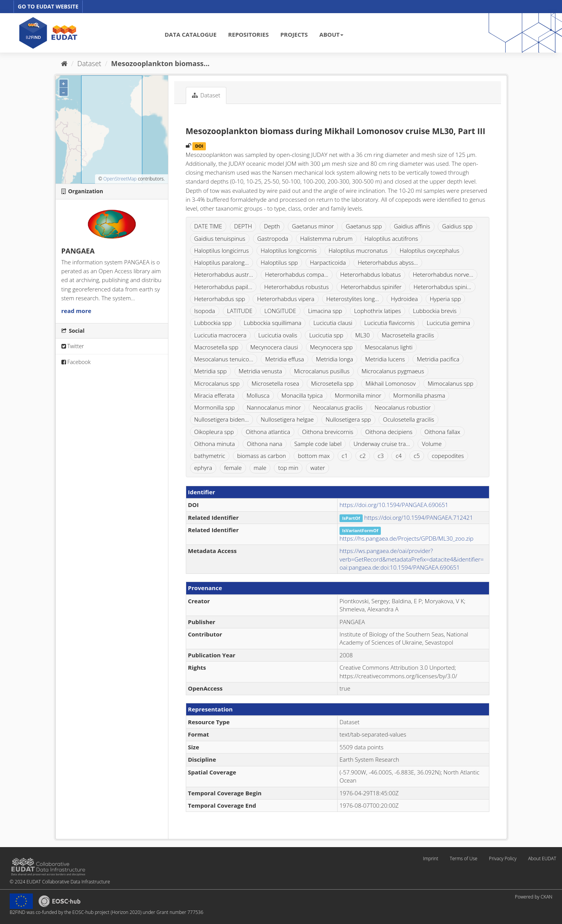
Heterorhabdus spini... (442, 287)
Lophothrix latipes (378, 311)
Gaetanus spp (364, 226)
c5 (417, 456)
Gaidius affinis (412, 226)
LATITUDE (240, 311)
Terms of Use (463, 858)
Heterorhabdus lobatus (371, 274)
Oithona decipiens (389, 432)
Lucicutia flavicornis (389, 323)
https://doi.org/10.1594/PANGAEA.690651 (394, 505)
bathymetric (210, 456)
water (318, 468)
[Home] (64, 63)
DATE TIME (208, 226)
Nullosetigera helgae (287, 419)
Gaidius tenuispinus (220, 238)
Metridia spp (211, 371)
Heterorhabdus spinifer (371, 287)
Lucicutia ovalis (278, 335)
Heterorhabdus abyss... (388, 262)
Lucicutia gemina (448, 323)
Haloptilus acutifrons (391, 238)
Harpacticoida (328, 262)
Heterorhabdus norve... (443, 274)
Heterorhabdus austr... (224, 274)
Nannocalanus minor (274, 407)
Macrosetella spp (216, 347)
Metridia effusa (284, 359)
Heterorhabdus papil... (223, 287)
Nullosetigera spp (348, 419)
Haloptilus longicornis (289, 250)
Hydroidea (404, 299)
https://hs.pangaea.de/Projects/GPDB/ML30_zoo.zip (407, 538)
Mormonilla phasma (419, 395)
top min (288, 468)
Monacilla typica (302, 395)
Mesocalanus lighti (389, 347)
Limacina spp (325, 311)
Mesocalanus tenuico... (224, 359)
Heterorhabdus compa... (297, 274)
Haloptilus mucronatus (358, 250)
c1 (345, 456)
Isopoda (205, 311)
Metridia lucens (385, 359)
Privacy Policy (503, 858)
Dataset (89, 63)
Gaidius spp (457, 226)
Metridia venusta (260, 371)
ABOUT (331, 34)
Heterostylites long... (353, 299)
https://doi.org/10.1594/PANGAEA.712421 (419, 517)
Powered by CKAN (534, 897)
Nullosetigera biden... (222, 419)
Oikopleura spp (214, 432)
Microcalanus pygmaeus (393, 371)
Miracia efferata (215, 395)
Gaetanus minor (313, 226)
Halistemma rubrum (326, 238)
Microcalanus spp (217, 383)
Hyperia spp (446, 299)
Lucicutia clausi (333, 323)
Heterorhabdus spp (220, 299)
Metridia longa (334, 359)
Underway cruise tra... (382, 444)
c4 (399, 456)
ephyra (203, 468)
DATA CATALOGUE (190, 34)
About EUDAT (542, 858)
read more (76, 311)
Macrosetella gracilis (408, 335)
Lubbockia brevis (435, 311)
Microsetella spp (332, 383)
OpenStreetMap (120, 179)
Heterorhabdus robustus (296, 287)
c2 (363, 456)
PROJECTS (294, 34)
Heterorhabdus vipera (285, 299)
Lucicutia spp (326, 335)
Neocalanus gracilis (338, 407)
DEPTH (243, 226)
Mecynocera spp (332, 347)
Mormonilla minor (358, 395)
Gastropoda (273, 238)
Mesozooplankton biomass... (160, 63)
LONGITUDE (280, 311)
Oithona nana (265, 444)
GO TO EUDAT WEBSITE (48, 6)
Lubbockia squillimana (273, 323)
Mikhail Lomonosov (391, 383)
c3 (381, 456)
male (260, 468)
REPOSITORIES (249, 34)
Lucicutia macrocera (220, 335)
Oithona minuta (215, 444)
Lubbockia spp (213, 323)
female (233, 468)
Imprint (430, 858)
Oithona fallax (442, 432)
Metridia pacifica (438, 359)
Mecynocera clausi (274, 347)
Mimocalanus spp (450, 383)
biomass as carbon (262, 456)
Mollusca (258, 395)
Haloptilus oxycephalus (429, 250)
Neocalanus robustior (403, 407)
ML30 (362, 335)
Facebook (76, 362)
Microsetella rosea (275, 383)
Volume (432, 444)
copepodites (448, 456)
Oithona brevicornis (328, 432)
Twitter (73, 346)
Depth (272, 226)
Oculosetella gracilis (408, 419)
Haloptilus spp (279, 262)
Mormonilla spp (215, 407)
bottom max (314, 456)
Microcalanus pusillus (322, 371)
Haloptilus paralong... (222, 262)
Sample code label (318, 444)
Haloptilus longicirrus (222, 250)
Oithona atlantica (268, 432)
